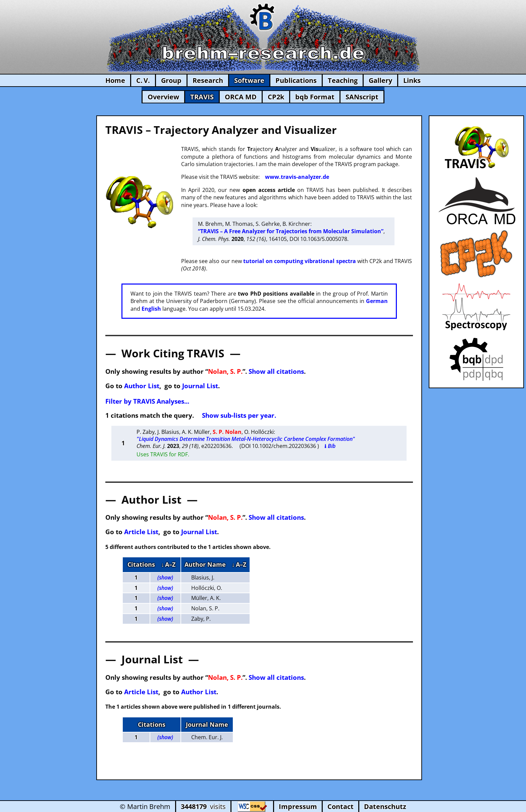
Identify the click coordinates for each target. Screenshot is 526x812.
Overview (163, 97)
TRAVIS (202, 97)
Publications (296, 80)
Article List (141, 532)
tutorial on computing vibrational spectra (299, 261)
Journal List (200, 386)
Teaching (343, 80)
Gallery (380, 80)
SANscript (362, 97)
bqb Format (315, 97)
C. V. (143, 80)
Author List (142, 386)
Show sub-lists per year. (239, 415)
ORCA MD (241, 97)
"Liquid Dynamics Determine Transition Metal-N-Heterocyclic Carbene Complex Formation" (246, 439)
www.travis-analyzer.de (297, 177)
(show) (165, 577)
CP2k (276, 97)
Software (249, 80)
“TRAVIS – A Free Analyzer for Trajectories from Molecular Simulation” (291, 231)
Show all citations (276, 371)
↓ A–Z (168, 564)
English (151, 309)
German (377, 301)
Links (412, 80)
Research (208, 80)
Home (115, 80)
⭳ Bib (330, 446)
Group (171, 80)
